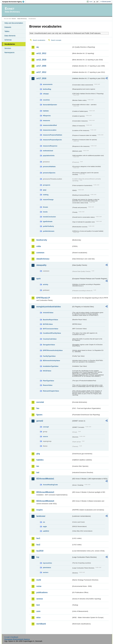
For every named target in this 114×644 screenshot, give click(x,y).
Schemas (8, 40)
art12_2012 (41, 53)
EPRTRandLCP (43, 298)
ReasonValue (48, 385)
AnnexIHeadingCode (50, 485)
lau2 (38, 545)
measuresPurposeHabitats (52, 135)
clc (44, 522)
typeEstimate (48, 221)
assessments (48, 84)
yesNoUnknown (49, 231)
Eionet (14, 19)
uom (38, 611)
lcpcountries (47, 563)
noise (39, 586)
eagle (45, 526)
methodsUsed (48, 151)
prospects (46, 185)
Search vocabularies (39, 40)
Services (8, 48)
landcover (41, 516)
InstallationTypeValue (51, 366)
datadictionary (43, 259)
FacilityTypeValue (49, 356)
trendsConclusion (49, 217)
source (45, 436)
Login (91, 2)
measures (46, 120)
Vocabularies (10, 44)
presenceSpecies (49, 173)
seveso (40, 599)
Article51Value (48, 313)
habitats (46, 111)
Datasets (8, 27)
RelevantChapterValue (51, 391)
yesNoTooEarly (48, 226)
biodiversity (42, 240)
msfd (39, 580)
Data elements (10, 36)
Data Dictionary (22, 19)
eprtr (38, 279)
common (40, 253)
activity (45, 284)
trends (45, 212)
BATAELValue (48, 324)
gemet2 (40, 421)
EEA (14, 2)
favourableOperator (50, 105)
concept (46, 427)
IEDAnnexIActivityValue (51, 361)
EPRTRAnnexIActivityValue (53, 350)
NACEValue (47, 371)
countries (46, 100)
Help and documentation (14, 23)
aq (37, 47)
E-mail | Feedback (11, 637)
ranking (46, 195)
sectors (46, 572)
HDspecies (47, 116)
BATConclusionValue (50, 329)
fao (38, 408)
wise (38, 617)
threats (45, 207)
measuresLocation (50, 130)
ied (38, 472)
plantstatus (47, 568)
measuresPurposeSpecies (52, 140)
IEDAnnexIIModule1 (45, 479)
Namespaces (9, 52)
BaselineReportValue (50, 320)
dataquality (41, 265)
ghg (38, 454)
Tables (7, 31)
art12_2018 (41, 60)
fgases (39, 415)
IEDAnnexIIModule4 (45, 501)
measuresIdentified (50, 125)
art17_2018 (41, 78)
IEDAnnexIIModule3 (45, 492)
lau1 (38, 538)
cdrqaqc (46, 94)
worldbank (41, 624)
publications (42, 592)
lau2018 (40, 551)
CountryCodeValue (50, 339)
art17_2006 (41, 66)
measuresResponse (50, 146)
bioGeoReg (47, 89)
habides (40, 460)
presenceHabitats (49, 167)
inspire (39, 510)
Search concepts (56, 40)
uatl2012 (46, 531)
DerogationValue (49, 345)
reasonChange (48, 200)
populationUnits (49, 156)
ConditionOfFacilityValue (52, 333)
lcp (38, 557)
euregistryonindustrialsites (49, 307)
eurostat (40, 402)
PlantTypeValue (48, 381)
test (38, 605)
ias (38, 466)
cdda (39, 246)
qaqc (45, 190)
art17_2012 (41, 72)
